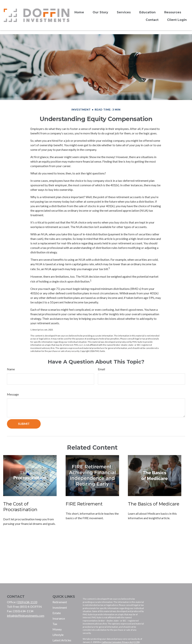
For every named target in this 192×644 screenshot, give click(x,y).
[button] (79, 12)
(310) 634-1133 (27, 602)
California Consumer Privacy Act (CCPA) (121, 642)
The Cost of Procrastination (20, 507)
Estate (57, 613)
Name (11, 369)
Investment (60, 607)
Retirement (60, 602)
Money (57, 629)
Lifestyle (58, 635)
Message (13, 394)
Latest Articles (62, 640)
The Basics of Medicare (154, 504)
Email (101, 369)
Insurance (59, 618)
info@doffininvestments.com (26, 616)
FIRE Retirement (84, 504)
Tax (55, 624)
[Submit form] (24, 424)
